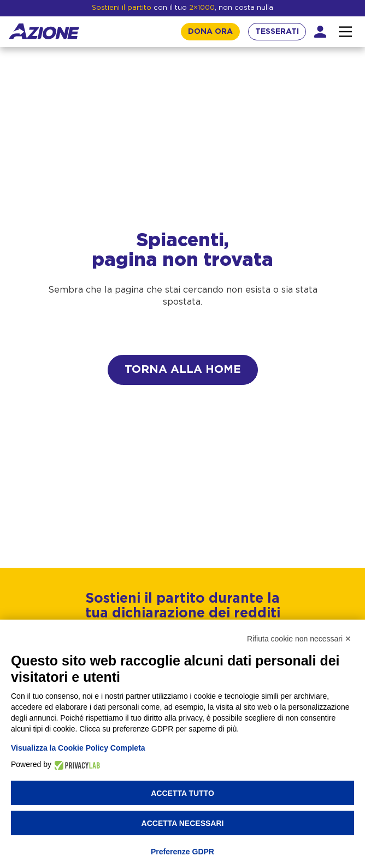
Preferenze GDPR (182, 852)
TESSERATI (277, 32)
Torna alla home (183, 370)
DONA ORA (210, 32)
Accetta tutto (182, 793)
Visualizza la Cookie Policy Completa (78, 748)
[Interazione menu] (345, 32)
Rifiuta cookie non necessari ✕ (299, 639)
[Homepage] (44, 31)
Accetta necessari (183, 823)
